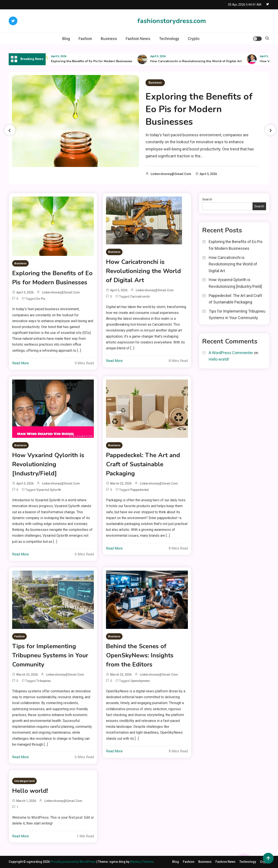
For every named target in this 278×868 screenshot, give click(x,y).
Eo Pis (41, 299)
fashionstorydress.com (172, 21)
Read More (21, 363)
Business (109, 39)
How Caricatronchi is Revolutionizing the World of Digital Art (199, 61)
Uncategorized (24, 781)
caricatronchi (140, 297)
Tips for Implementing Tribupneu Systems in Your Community (50, 655)
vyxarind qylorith (49, 490)
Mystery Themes (142, 862)
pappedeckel (140, 490)
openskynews (140, 681)
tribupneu (44, 681)
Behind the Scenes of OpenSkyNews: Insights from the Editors (140, 655)
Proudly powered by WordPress (73, 862)
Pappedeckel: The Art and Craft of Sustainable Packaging (143, 464)
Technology (169, 39)
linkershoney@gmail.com (171, 174)
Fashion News (138, 39)
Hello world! (30, 791)
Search (207, 199)
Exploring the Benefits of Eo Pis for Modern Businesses (94, 61)
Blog (66, 39)
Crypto (194, 39)
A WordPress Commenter (231, 353)
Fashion (85, 39)
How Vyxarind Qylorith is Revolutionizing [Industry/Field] (48, 464)
